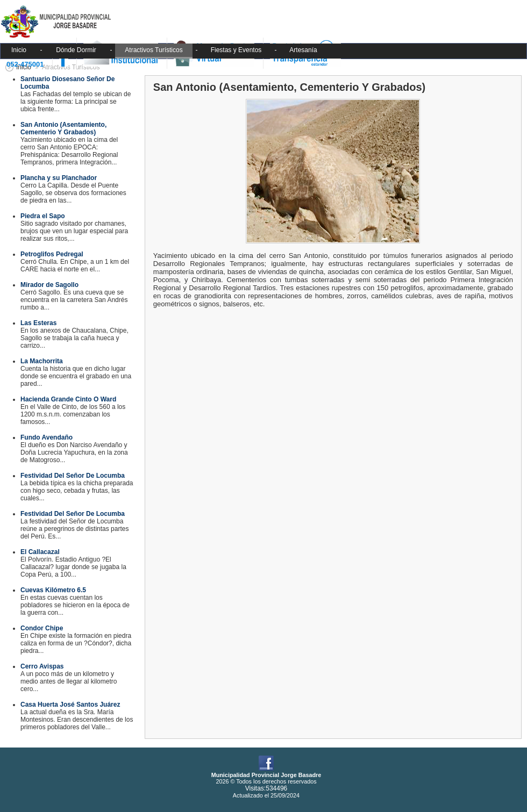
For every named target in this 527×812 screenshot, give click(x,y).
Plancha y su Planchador (59, 178)
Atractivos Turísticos (154, 50)
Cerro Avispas (42, 666)
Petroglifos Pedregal (52, 254)
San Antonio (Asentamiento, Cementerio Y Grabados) (63, 128)
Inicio (19, 50)
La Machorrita (42, 361)
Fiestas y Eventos (236, 50)
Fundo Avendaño (47, 437)
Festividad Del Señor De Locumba (73, 476)
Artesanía (303, 50)
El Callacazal (40, 552)
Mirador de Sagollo (49, 285)
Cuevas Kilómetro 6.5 (53, 590)
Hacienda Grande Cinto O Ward (68, 399)
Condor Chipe (42, 628)
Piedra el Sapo (43, 216)
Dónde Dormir (76, 50)
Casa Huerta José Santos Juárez (70, 705)
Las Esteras (38, 323)
